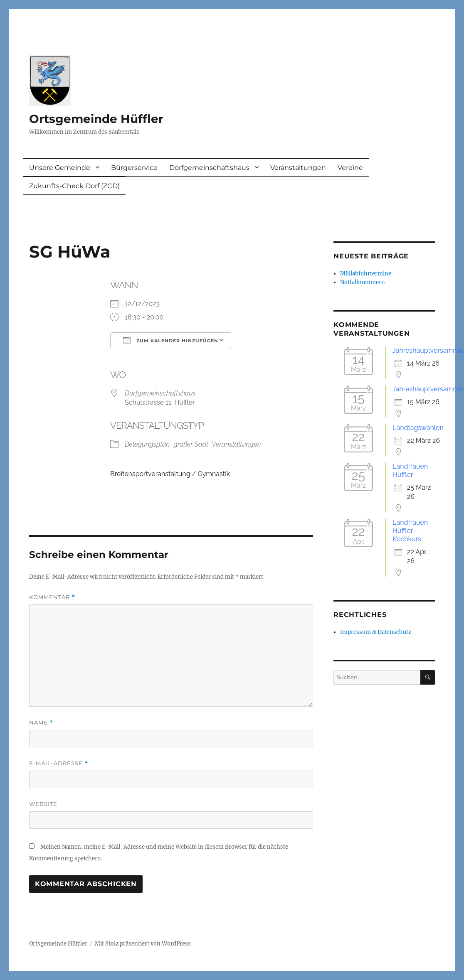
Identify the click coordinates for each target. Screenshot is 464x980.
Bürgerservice (134, 168)
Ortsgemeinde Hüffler (96, 119)
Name (41, 723)
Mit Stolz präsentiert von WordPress (143, 944)
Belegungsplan (147, 444)
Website (43, 804)
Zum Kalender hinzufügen (171, 340)
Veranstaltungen (298, 168)
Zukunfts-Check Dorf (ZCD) (74, 186)
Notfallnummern (363, 282)
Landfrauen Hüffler (410, 470)
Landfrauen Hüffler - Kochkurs (410, 531)
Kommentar (52, 597)
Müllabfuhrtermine (366, 274)
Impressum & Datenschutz (376, 632)
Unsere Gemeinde (60, 168)
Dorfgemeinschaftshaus (209, 168)
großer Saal (191, 444)
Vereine (350, 168)
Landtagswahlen (418, 428)
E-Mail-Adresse (59, 763)
